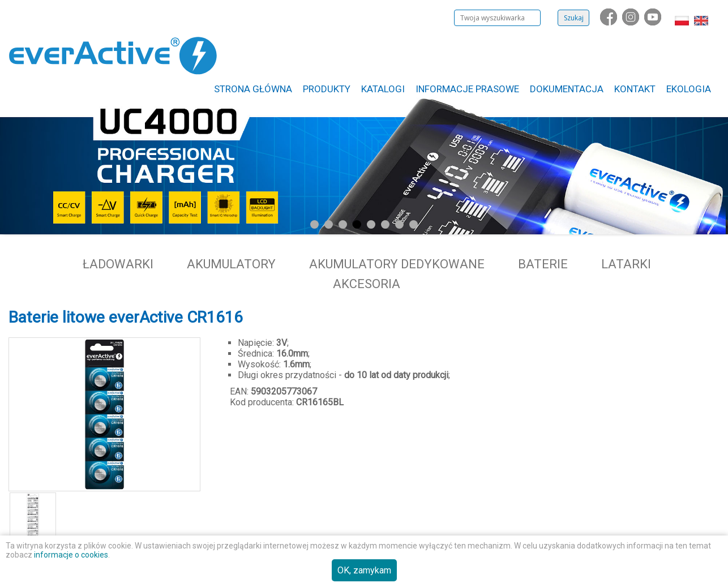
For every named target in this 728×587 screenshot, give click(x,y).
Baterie (543, 264)
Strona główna (253, 89)
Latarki (626, 264)
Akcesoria (367, 284)
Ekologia (689, 89)
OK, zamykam (364, 570)
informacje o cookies (71, 555)
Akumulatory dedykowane (397, 264)
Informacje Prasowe (467, 89)
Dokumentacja (567, 89)
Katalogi (383, 89)
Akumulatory (231, 264)
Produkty (327, 89)
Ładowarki (118, 264)
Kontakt (635, 89)
